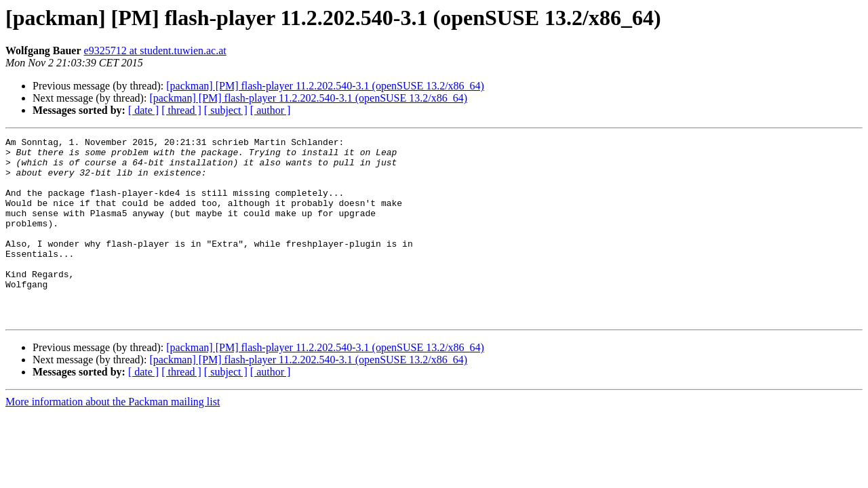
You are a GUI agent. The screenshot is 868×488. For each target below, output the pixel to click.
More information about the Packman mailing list (113, 438)
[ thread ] (181, 110)
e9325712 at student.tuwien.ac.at (155, 50)
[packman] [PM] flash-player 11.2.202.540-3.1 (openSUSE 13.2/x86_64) (325, 86)
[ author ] (271, 110)
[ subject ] (226, 110)
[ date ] (143, 110)
